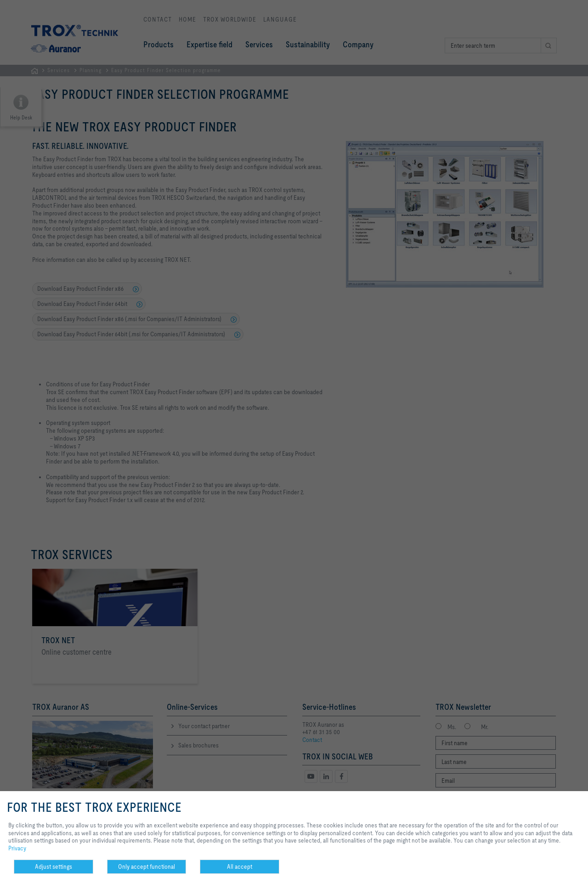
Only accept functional (147, 866)
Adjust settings (54, 866)
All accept (240, 866)
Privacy (17, 848)
